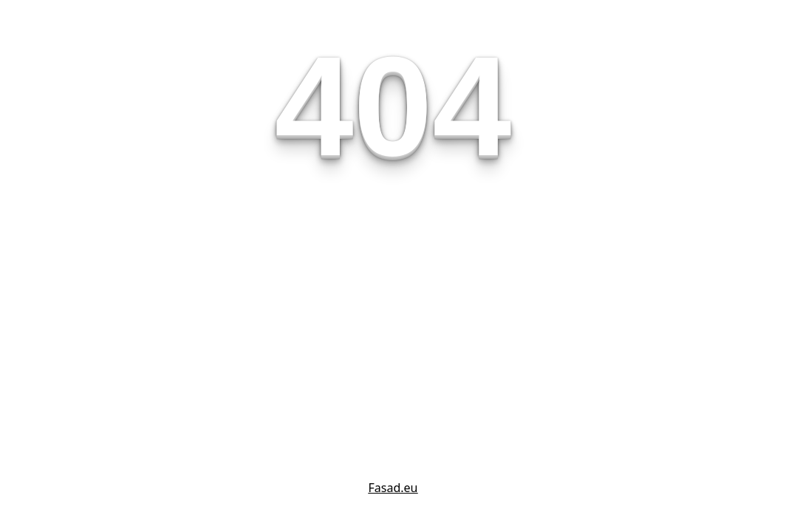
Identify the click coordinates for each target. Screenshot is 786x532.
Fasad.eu (393, 488)
